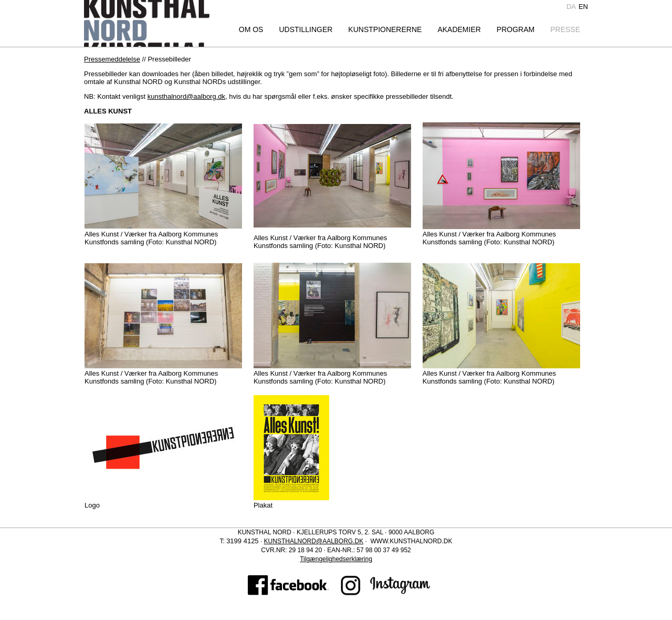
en (583, 7)
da (571, 7)
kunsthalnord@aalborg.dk (186, 96)
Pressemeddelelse (112, 59)
